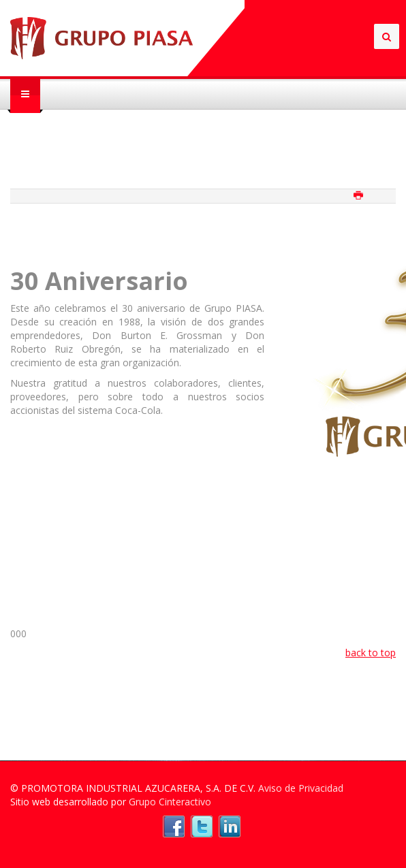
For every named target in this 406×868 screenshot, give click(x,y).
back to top (371, 653)
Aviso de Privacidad (301, 788)
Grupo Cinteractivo (170, 802)
